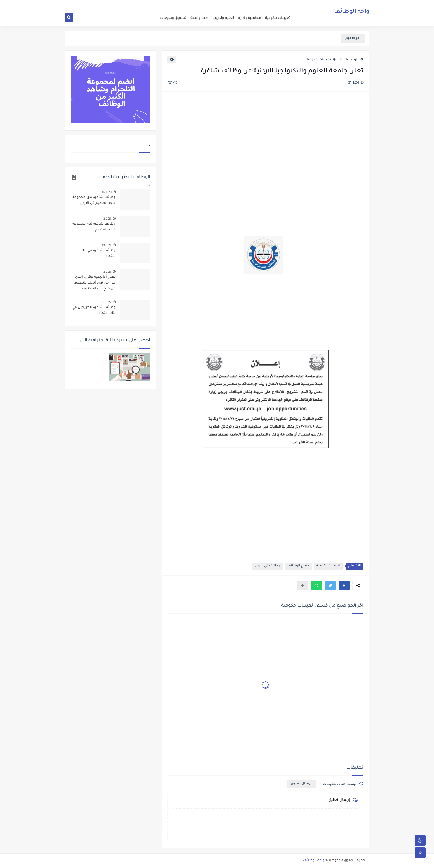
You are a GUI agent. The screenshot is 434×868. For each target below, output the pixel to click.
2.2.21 (107, 219)
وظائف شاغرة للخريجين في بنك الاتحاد (94, 310)
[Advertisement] (265, 156)
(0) (172, 83)
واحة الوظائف (352, 12)
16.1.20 (107, 192)
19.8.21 (107, 245)
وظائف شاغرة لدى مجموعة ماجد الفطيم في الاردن (94, 200)
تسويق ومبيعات (173, 18)
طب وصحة (199, 18)
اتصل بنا (238, 4)
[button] (344, 586)
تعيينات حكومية (278, 18)
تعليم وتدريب (223, 18)
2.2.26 (107, 272)
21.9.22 (107, 302)
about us (253, 4)
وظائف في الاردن (267, 566)
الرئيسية (354, 60)
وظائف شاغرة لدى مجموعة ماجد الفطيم (94, 227)
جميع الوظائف (298, 566)
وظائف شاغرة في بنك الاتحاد (98, 254)
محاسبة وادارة (250, 18)
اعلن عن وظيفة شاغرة (278, 4)
